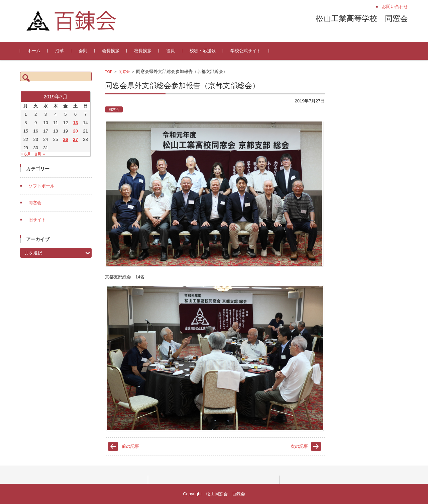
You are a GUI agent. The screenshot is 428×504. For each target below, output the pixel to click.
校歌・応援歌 (203, 51)
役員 (171, 51)
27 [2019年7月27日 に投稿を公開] (75, 139)
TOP (109, 72)
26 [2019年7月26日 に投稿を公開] (66, 139)
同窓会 (124, 72)
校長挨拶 (143, 51)
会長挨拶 (111, 51)
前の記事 (130, 446)
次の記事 (299, 446)
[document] (215, 352)
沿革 (60, 51)
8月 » (40, 154)
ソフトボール (41, 186)
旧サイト (37, 220)
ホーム (34, 51)
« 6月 (26, 154)
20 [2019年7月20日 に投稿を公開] (75, 131)
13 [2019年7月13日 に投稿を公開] (75, 123)
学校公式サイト (246, 51)
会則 (83, 51)
